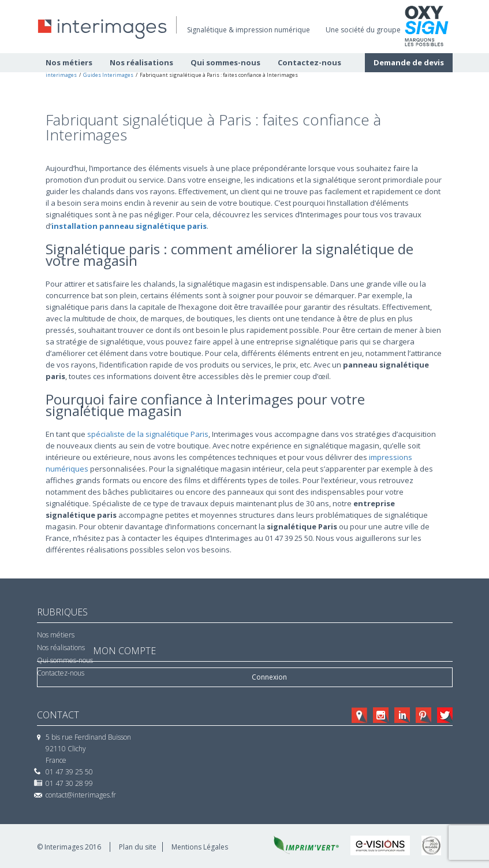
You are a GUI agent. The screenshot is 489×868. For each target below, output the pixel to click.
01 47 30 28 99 (69, 783)
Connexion (269, 677)
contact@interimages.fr (81, 795)
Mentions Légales (200, 847)
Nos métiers (56, 635)
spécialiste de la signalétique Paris (148, 434)
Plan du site (138, 847)
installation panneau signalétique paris (129, 226)
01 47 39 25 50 (69, 772)
